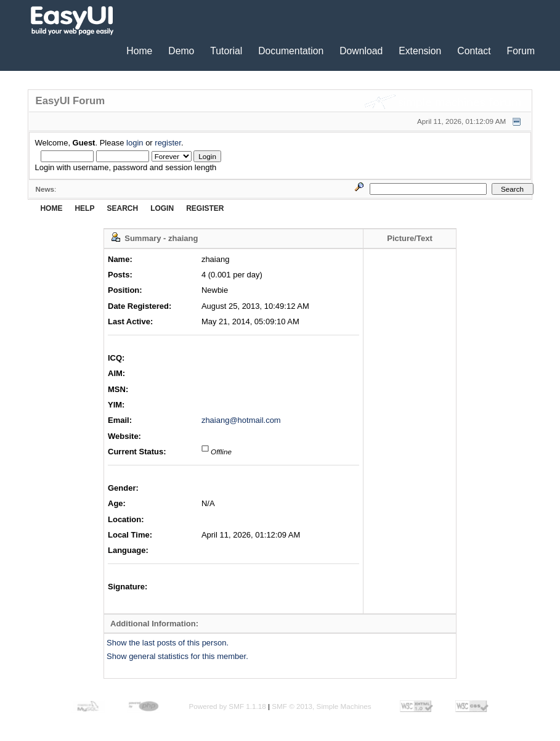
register (168, 143)
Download (361, 51)
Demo (181, 51)
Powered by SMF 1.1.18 (227, 706)
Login (162, 208)
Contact (474, 51)
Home (139, 51)
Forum (521, 51)
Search (122, 208)
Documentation (291, 51)
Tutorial (226, 51)
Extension (420, 51)
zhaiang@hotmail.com (241, 420)
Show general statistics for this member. (177, 656)
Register (205, 208)
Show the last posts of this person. (168, 643)
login (135, 143)
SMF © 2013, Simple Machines (321, 706)
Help (84, 208)
